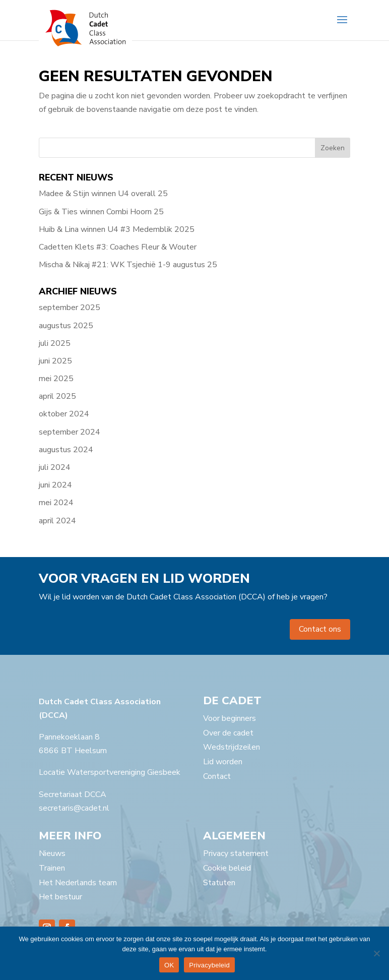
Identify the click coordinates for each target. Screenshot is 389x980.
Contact (217, 776)
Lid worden (223, 762)
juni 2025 (55, 361)
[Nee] (376, 953)
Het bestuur (60, 897)
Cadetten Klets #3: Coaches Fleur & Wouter (118, 247)
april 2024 (57, 521)
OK (169, 965)
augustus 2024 (66, 450)
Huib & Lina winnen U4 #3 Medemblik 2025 (117, 229)
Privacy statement (236, 853)
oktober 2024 (64, 414)
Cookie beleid (227, 868)
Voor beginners (230, 718)
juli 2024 (55, 467)
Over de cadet (228, 733)
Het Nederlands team (78, 883)
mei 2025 (56, 379)
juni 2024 (55, 485)
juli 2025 (55, 343)
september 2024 (70, 432)
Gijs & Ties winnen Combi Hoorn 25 (101, 212)
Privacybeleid (209, 965)
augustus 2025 (66, 326)
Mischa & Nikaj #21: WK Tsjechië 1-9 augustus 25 (128, 265)
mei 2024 (56, 503)
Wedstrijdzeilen (232, 747)
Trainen (52, 868)
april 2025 (57, 396)
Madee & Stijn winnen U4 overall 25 (103, 194)
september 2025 (70, 308)
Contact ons (320, 629)
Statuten (219, 883)
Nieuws (52, 853)
